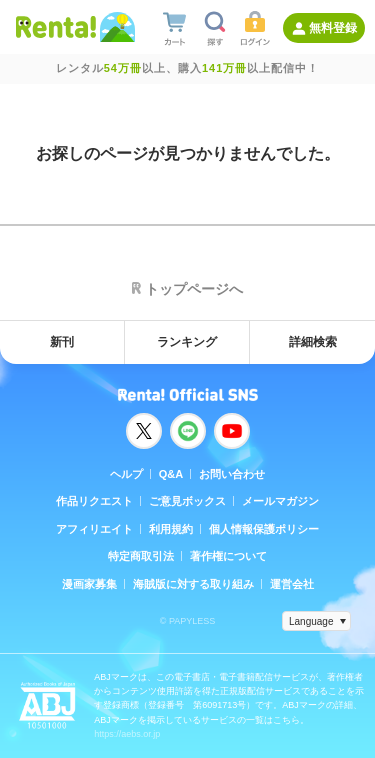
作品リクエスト (94, 501)
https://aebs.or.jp (127, 734)
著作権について (228, 556)
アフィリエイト (94, 529)
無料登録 (333, 28)
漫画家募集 (89, 584)
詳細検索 (313, 342)
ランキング (187, 342)
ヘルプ (126, 474)
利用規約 (171, 529)
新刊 (62, 342)
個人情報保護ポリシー (264, 529)
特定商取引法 (141, 556)
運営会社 (292, 584)
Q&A (171, 474)
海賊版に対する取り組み (193, 584)
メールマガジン (280, 501)
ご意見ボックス (187, 501)
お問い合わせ (232, 474)
